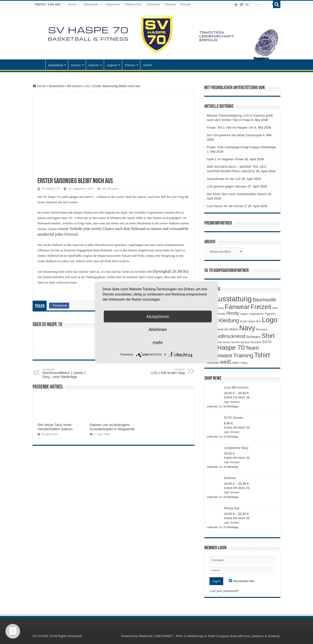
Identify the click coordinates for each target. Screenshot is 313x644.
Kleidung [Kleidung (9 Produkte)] (229, 321)
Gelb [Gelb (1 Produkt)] (275, 308)
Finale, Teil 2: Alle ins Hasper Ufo (230, 127)
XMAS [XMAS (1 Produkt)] (236, 363)
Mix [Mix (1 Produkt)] (227, 329)
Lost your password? (224, 591)
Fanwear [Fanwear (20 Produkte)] (237, 307)
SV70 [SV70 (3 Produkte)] (267, 342)
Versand (235, 402)
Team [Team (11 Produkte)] (252, 348)
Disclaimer (153, 4)
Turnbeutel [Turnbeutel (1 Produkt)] (213, 363)
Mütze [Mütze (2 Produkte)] (234, 329)
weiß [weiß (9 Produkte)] (226, 362)
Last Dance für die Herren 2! (227, 206)
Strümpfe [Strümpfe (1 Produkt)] (256, 342)
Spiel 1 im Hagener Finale (225, 159)
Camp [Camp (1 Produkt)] (220, 308)
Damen (94, 65)
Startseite (39, 65)
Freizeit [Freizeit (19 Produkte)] (261, 307)
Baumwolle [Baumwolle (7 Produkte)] (264, 300)
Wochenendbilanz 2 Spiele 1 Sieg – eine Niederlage (68, 373)
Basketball (56, 65)
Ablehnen (158, 329)
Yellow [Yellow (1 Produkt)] (244, 363)
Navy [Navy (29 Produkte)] (247, 328)
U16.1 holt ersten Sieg (160, 371)
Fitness (130, 65)
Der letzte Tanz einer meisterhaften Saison (55, 427)
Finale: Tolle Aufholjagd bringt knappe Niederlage (241, 147)
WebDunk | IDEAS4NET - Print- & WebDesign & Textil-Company (184, 636)
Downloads (91, 4)
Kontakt (186, 4)
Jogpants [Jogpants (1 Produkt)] (270, 314)
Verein (72, 4)
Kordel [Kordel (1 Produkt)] (244, 321)
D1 (88, 86)
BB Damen (75, 86)
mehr (158, 342)
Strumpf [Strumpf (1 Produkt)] (245, 342)
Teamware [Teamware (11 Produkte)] (220, 356)
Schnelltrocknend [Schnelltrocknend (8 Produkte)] (226, 336)
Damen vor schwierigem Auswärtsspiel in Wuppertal (112, 427)
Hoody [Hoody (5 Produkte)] (233, 313)
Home (39, 86)
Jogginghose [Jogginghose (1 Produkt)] (256, 314)
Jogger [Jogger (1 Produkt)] (244, 314)
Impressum (113, 4)
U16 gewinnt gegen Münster (227, 186)
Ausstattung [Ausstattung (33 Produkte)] (233, 299)
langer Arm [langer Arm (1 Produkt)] (255, 321)
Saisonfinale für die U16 (224, 179)
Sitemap (170, 4)
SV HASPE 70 (51, 189)
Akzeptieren (158, 316)
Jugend (112, 65)
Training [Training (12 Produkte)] (243, 355)
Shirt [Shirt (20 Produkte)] (268, 336)
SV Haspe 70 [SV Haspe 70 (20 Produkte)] (226, 348)
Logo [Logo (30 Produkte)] (270, 320)
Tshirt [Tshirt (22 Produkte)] (262, 355)
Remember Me (241, 581)
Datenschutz (133, 4)
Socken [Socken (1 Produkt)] (235, 342)
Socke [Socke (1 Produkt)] (227, 342)
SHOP (148, 65)
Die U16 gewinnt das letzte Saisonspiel (234, 135)
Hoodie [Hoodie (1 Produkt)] (222, 314)
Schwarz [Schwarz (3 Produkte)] (253, 337)
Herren (76, 65)
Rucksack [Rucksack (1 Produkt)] (262, 329)
